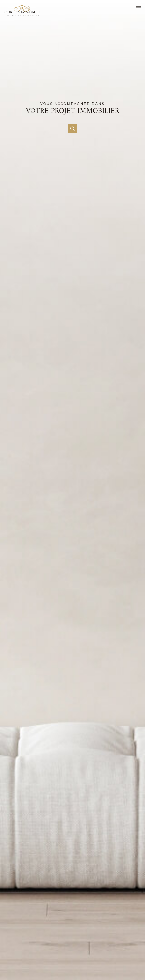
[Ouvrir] (72, 129)
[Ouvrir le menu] (140, 8)
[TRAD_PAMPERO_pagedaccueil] (23, 15)
